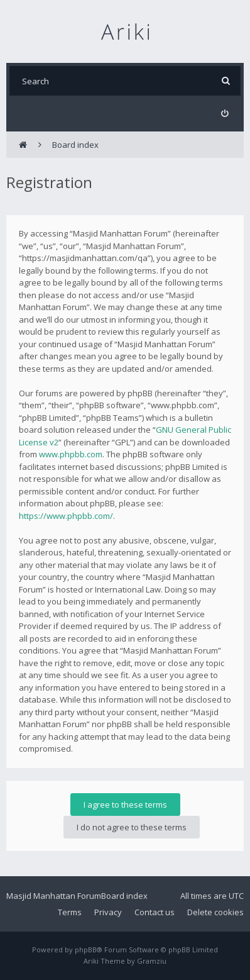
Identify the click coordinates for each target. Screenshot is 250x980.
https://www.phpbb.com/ (66, 516)
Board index (124, 896)
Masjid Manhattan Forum (54, 896)
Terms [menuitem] (70, 912)
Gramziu (152, 961)
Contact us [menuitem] (155, 912)
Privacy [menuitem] (108, 912)
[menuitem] (225, 114)
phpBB (86, 949)
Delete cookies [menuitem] (215, 912)
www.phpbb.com (71, 454)
